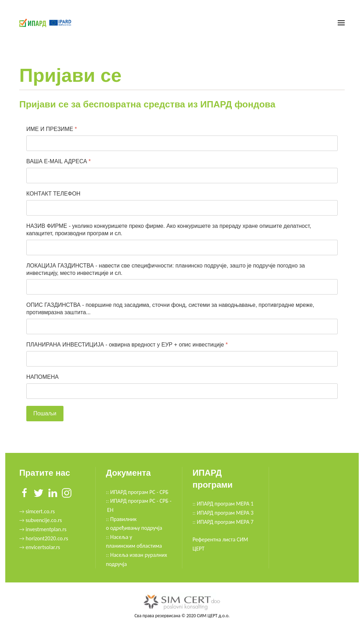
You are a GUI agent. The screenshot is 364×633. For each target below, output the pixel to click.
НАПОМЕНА (42, 377)
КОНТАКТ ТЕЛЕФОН (53, 194)
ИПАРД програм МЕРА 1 (225, 504)
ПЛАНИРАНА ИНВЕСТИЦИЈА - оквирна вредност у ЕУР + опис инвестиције (127, 345)
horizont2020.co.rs (47, 538)
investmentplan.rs (46, 529)
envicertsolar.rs (43, 547)
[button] (341, 23)
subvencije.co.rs (44, 520)
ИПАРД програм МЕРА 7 (225, 522)
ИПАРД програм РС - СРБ (139, 492)
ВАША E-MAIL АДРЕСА (59, 161)
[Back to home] (46, 23)
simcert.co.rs (39, 511)
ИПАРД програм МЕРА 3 (225, 513)
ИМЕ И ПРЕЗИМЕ (52, 129)
